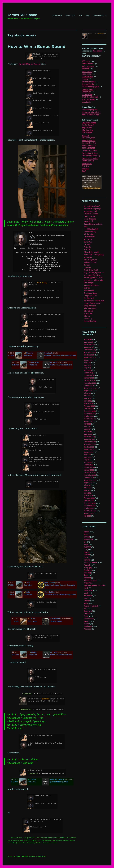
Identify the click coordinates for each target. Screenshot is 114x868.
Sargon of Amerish (91, 606)
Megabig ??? (88, 222)
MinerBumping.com (90, 110)
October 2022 (89, 447)
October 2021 (89, 478)
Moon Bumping (90, 219)
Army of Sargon (90, 306)
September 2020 (90, 511)
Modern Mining (90, 232)
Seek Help (85, 166)
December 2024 (90, 380)
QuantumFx (20, 843)
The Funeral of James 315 (91, 156)
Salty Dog (85, 135)
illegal (86, 575)
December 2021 (90, 473)
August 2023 (89, 421)
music (86, 593)
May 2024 (88, 398)
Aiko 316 (87, 316)
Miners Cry (88, 319)
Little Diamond (90, 237)
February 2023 (89, 437)
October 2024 (89, 386)
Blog (88, 15)
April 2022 (88, 462)
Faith (86, 557)
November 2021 (90, 475)
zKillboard (57, 15)
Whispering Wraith (33, 843)
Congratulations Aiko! (90, 158)
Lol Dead (87, 245)
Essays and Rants (90, 293)
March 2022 (88, 465)
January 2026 (89, 347)
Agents (86, 532)
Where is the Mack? (91, 252)
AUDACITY (88, 257)
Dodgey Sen (86, 92)
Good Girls (88, 570)
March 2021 (88, 496)
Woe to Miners (87, 163)
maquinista (86, 102)
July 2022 (87, 455)
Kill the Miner (89, 234)
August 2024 (89, 391)
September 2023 (90, 419)
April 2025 (88, 370)
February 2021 (89, 498)
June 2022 (88, 457)
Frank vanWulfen (88, 100)
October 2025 (89, 355)
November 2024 (90, 383)
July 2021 (87, 485)
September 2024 (90, 388)
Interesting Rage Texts (93, 275)
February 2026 (89, 345)
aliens (86, 534)
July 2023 (87, 424)
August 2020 (89, 513)
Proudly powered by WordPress (34, 856)
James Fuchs (87, 74)
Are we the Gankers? (92, 206)
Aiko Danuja (46, 840)
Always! (40, 838)
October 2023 (89, 416)
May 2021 (87, 490)
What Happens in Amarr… (94, 278)
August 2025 (89, 360)
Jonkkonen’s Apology (92, 209)
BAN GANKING (89, 291)
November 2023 (90, 414)
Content (87, 555)
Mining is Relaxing (89, 140)
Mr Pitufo (11, 843)
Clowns (87, 552)
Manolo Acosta (69, 840)
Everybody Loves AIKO (92, 303)
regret (86, 598)
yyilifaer (85, 79)
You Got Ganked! (88, 125)
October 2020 (89, 508)
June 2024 (88, 396)
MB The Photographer (90, 87)
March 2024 (88, 404)
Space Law (88, 611)
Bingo (86, 545)
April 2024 (88, 401)
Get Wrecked (89, 298)
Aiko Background (90, 260)
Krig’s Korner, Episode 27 (94, 273)
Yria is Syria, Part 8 (91, 270)
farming (87, 560)
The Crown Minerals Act (91, 112)
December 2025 (90, 350)
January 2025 (89, 378)
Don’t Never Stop (88, 161)
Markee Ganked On (89, 146)
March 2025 (88, 373)
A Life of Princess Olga (90, 115)
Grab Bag (87, 573)
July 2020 (87, 516)
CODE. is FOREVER (89, 148)
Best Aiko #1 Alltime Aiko (93, 280)
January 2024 (89, 409)
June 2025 (88, 365)
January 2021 (89, 501)
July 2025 (87, 363)
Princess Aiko (17, 838)
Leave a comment (50, 843)
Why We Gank (87, 128)
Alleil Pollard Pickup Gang (94, 255)
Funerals (87, 565)
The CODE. (70, 15)
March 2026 (88, 342)
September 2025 (90, 357)
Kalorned (85, 69)
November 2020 (90, 506)
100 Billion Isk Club (91, 229)
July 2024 (87, 393)
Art (81, 15)
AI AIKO (87, 250)
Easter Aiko (88, 242)
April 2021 (88, 493)
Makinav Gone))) (90, 262)
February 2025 (89, 375)
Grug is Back (89, 314)
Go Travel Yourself (91, 214)
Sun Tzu (87, 614)
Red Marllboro (87, 64)
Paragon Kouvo (88, 89)
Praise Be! (88, 247)
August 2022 (89, 452)
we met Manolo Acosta (30, 64)
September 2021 (90, 480)
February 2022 (89, 467)
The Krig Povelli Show (90, 153)
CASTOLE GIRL (89, 216)
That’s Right (89, 283)
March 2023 (88, 434)
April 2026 (88, 340)
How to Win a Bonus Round (37, 47)
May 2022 (88, 460)
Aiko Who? (99, 15)
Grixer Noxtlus (88, 77)
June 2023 (88, 427)
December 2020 (90, 503)
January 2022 (89, 470)
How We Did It (87, 133)
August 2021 (88, 483)
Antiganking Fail (90, 211)
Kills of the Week (64, 838)
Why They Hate (87, 130)
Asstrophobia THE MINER (94, 301)
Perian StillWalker (89, 82)
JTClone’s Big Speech (89, 151)
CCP (85, 550)
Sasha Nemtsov (88, 66)
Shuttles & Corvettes (92, 285)
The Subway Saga (88, 138)
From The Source (50, 838)
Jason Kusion (87, 71)
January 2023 (89, 439)
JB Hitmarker (87, 94)
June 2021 (88, 488)
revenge (87, 601)
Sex (85, 609)
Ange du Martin (88, 84)
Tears (86, 616)
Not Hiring (88, 239)
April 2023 (88, 432)
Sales (14, 840)
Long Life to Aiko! (91, 296)
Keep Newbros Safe (89, 143)
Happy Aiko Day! (90, 321)
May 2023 (87, 429)
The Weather (89, 619)
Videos (86, 624)
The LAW (87, 268)
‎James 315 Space (22, 15)
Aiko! (84, 171)
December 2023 (90, 411)
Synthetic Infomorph (90, 97)
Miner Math (88, 591)
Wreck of (36, 840)
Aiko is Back (88, 311)
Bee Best (87, 265)
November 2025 (90, 352)
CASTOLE (87, 547)
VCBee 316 (86, 61)
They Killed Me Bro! (89, 123)
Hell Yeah (85, 169)
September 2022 (90, 450)
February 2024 (89, 406)
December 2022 (90, 442)
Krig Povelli (88, 583)
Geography (88, 568)
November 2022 (90, 444)
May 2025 (88, 368)
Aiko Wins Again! (90, 308)
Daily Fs (87, 288)
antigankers (88, 539)
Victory (20, 840)
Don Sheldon (57, 840)
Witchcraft (28, 840)
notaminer (88, 596)
